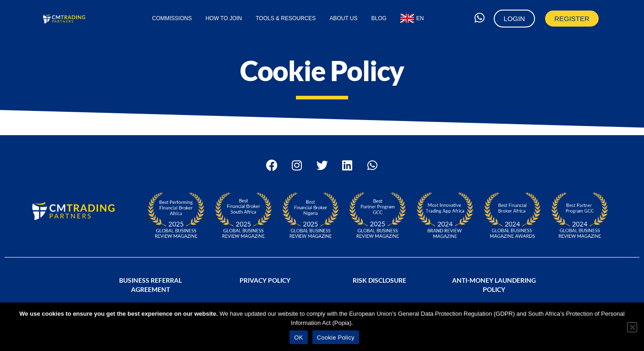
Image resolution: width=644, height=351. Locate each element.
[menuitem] (412, 18)
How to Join (224, 18)
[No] (632, 327)
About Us (343, 18)
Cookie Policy (336, 337)
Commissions (172, 18)
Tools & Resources (286, 18)
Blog (379, 18)
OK (298, 337)
